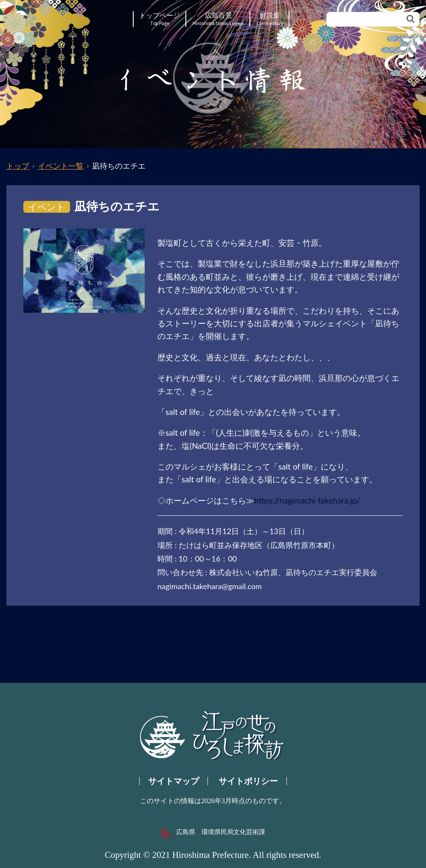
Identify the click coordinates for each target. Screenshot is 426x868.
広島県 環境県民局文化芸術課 (213, 832)
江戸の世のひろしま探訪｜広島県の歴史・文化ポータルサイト (57, 19)
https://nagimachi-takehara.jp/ (307, 500)
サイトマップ (174, 781)
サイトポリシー (248, 781)
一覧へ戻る (62, 653)
